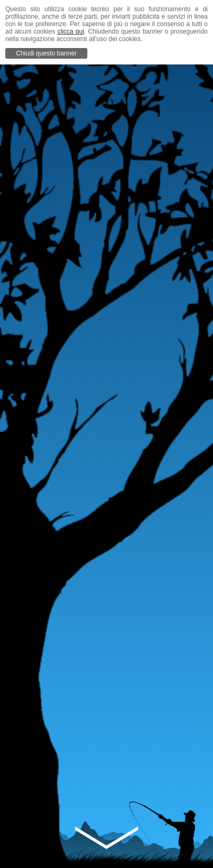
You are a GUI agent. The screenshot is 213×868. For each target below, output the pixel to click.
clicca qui (71, 31)
